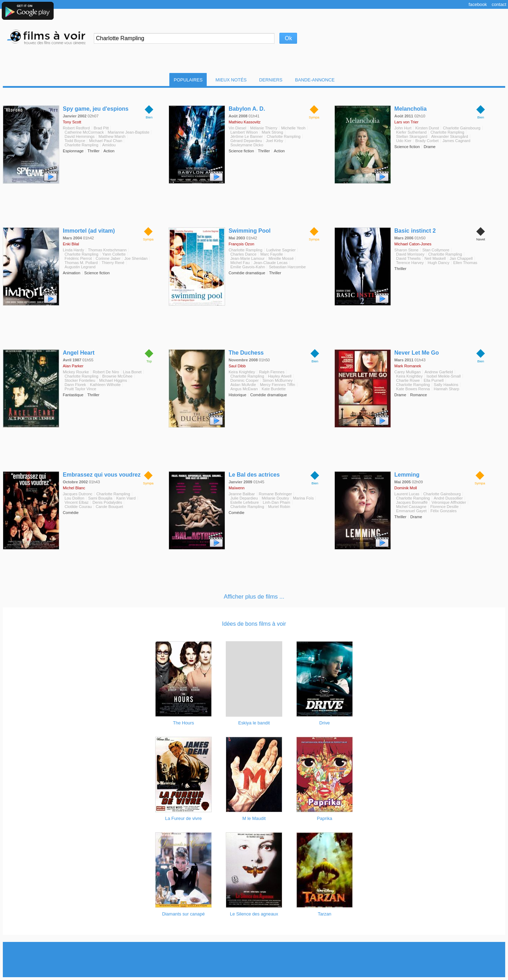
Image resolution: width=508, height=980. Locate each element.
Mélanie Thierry (264, 128)
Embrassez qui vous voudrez (102, 475)
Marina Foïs (303, 498)
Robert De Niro (106, 372)
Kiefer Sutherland (411, 132)
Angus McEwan (244, 389)
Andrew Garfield (439, 372)
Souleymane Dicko (247, 145)
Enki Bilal (71, 244)
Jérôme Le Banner (247, 136)
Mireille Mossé (281, 258)
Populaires (188, 80)
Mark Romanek (408, 366)
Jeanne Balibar (242, 494)
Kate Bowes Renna (413, 389)
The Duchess (246, 353)
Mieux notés (231, 80)
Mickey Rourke (76, 372)
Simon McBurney (277, 380)
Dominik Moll (406, 488)
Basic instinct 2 (415, 231)
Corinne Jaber (108, 258)
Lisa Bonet (132, 372)
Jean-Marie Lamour (247, 258)
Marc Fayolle (272, 254)
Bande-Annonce (315, 80)
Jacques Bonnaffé (412, 502)
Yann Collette (114, 254)
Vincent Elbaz (77, 502)
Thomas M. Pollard (81, 263)
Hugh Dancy (439, 263)
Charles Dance (243, 254)
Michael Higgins (113, 380)
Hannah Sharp (447, 389)
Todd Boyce (75, 141)
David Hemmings (80, 136)
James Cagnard (456, 141)
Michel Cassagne (411, 507)
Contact (499, 4)
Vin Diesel (237, 128)
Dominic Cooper (244, 380)
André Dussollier (448, 498)
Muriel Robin (279, 507)
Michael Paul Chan (105, 141)
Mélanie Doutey (276, 498)
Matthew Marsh (112, 136)
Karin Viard (126, 498)
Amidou (109, 145)
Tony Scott (72, 122)
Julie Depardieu (244, 498)
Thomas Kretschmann (107, 250)
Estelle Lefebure (245, 502)
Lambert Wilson (244, 132)
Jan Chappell (461, 258)
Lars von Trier (406, 122)
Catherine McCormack (84, 132)
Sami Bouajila (100, 498)
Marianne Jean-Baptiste (128, 132)
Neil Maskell (435, 258)
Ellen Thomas (465, 263)
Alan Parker (73, 366)
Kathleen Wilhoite (105, 385)
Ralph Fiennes (272, 372)
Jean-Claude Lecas (271, 263)
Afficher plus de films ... (254, 597)
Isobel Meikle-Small (444, 376)
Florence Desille (445, 507)
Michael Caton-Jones (413, 244)
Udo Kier (404, 141)
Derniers (271, 80)
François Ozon (241, 244)
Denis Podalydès (107, 502)
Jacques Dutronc (78, 494)
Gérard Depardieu (246, 141)
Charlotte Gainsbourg (461, 128)
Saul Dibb (237, 366)
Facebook (478, 4)
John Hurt (403, 128)
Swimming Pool (250, 231)
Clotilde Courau (78, 507)
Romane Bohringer (276, 494)
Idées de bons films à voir (254, 624)
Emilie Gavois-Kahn (248, 267)
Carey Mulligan (408, 372)
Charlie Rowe (408, 380)
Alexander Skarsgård (449, 136)
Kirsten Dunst (427, 128)
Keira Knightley (242, 372)
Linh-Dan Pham (277, 502)
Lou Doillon (74, 498)
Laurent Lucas (407, 494)
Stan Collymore (436, 250)
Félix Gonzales (443, 511)
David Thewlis (408, 258)
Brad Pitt (101, 128)
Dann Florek (75, 385)
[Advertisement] (254, 960)
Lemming (407, 475)
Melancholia (411, 109)
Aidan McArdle (243, 385)
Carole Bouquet (109, 507)
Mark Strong (273, 132)
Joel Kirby (274, 141)
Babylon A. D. (247, 109)
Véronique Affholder (449, 502)
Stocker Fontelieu (80, 380)
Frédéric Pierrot (78, 258)
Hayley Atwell (280, 376)
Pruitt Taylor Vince (80, 389)
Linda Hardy (73, 250)
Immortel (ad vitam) (89, 231)
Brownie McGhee (117, 376)
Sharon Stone (406, 250)
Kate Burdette (274, 389)
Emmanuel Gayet (411, 511)
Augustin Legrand (80, 267)
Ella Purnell (434, 380)
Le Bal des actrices (254, 475)
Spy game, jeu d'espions (96, 109)
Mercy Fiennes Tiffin (278, 385)
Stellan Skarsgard (412, 136)
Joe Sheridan (136, 258)
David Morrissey (410, 254)
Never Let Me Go (417, 353)
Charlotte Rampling (81, 145)
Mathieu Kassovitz (245, 122)
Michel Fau (240, 263)
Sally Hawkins (446, 385)
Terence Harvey (410, 263)
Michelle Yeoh (293, 128)
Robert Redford (76, 128)
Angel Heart (79, 353)
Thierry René (113, 263)
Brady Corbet (427, 141)
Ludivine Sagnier (281, 250)
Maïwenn (237, 488)
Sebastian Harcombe (287, 267)
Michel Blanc (74, 488)
